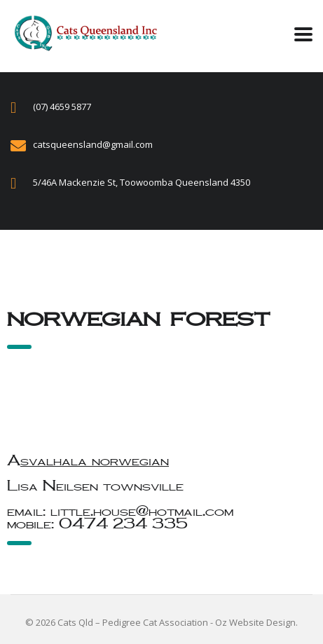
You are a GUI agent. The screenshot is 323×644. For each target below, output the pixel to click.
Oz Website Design (255, 622)
